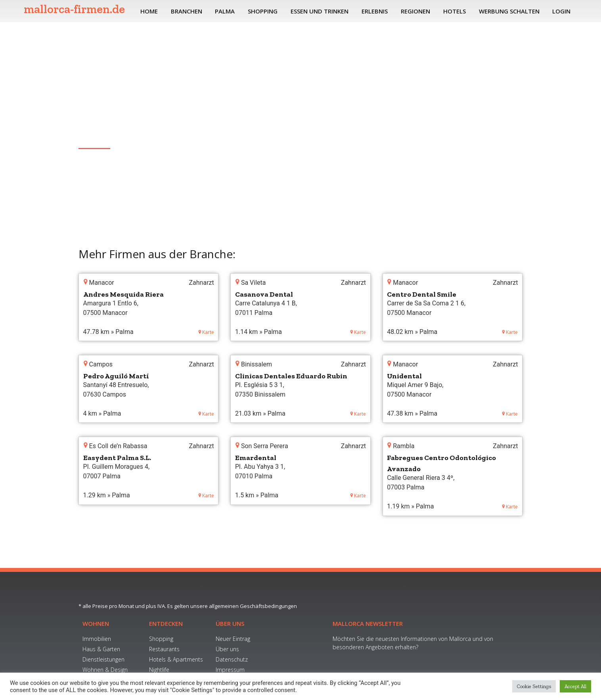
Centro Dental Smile (422, 294)
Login (561, 11)
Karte (206, 332)
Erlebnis (375, 11)
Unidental (404, 376)
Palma (225, 11)
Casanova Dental (264, 294)
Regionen (415, 11)
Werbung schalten (509, 11)
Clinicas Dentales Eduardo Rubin (291, 376)
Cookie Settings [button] (534, 686)
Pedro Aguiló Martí (116, 376)
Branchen (187, 11)
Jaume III (92, 136)
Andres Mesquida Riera (123, 294)
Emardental (256, 458)
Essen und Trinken (320, 11)
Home (149, 11)
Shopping (263, 11)
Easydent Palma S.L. (117, 458)
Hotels (455, 11)
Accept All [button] (575, 686)
